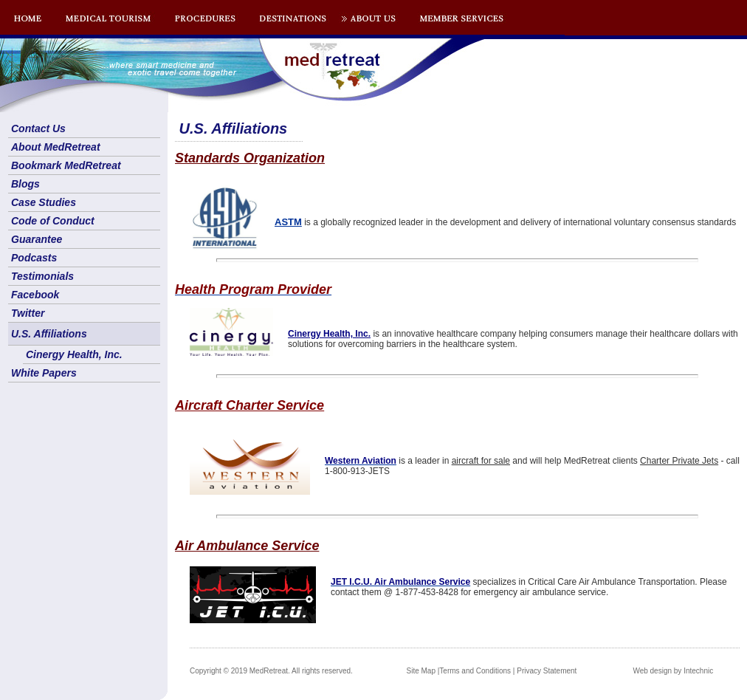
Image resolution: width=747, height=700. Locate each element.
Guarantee (37, 239)
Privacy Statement (547, 671)
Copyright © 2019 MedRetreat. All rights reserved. (271, 671)
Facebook (35, 295)
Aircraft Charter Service (249, 405)
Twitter (28, 313)
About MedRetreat (56, 147)
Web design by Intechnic (673, 671)
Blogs (25, 184)
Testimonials (42, 276)
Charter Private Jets (679, 461)
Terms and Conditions (475, 671)
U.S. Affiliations (49, 334)
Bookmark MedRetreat (66, 165)
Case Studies (44, 202)
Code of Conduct (53, 221)
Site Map (421, 671)
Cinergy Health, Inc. (74, 354)
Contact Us (38, 128)
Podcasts (34, 258)
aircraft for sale (481, 461)
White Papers (44, 373)
